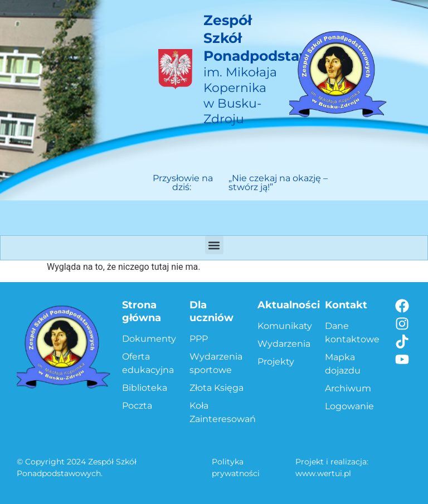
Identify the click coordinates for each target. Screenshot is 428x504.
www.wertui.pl (323, 473)
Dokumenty (149, 339)
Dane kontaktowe (352, 333)
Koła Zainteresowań (218, 412)
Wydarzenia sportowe (216, 363)
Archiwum (348, 388)
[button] (214, 245)
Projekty (276, 362)
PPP (199, 339)
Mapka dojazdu (343, 364)
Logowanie (349, 406)
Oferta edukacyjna (148, 363)
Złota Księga (217, 388)
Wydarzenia (284, 344)
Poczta (137, 406)
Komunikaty (285, 326)
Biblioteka (145, 388)
